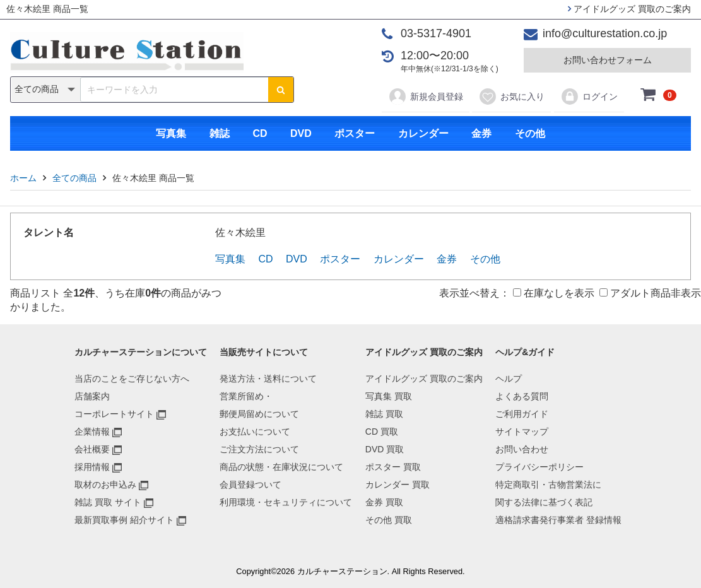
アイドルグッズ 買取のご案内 (629, 9)
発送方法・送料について (268, 379)
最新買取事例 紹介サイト (124, 520)
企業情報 (92, 432)
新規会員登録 (426, 97)
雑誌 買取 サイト (108, 502)
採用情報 (92, 467)
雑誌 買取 (384, 414)
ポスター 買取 (393, 467)
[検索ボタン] (281, 90)
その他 (530, 133)
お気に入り (511, 97)
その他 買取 (389, 520)
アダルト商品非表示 (650, 293)
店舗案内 (92, 396)
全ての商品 (74, 178)
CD (260, 133)
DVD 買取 (385, 449)
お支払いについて (255, 432)
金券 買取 (384, 502)
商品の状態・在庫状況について (281, 467)
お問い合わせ (522, 449)
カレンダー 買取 (398, 485)
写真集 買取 (389, 396)
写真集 (171, 133)
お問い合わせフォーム (608, 60)
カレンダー (423, 133)
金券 (481, 133)
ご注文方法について (259, 449)
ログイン (589, 97)
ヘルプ (509, 379)
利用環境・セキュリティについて (286, 502)
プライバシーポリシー (539, 467)
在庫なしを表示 (554, 293)
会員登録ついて (250, 485)
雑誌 (220, 133)
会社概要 (92, 449)
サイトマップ (522, 432)
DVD (301, 133)
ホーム (23, 178)
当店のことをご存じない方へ (132, 379)
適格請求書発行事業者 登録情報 (558, 520)
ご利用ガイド (522, 414)
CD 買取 (382, 432)
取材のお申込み (105, 485)
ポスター (355, 133)
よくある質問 (522, 396)
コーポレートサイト (114, 414)
